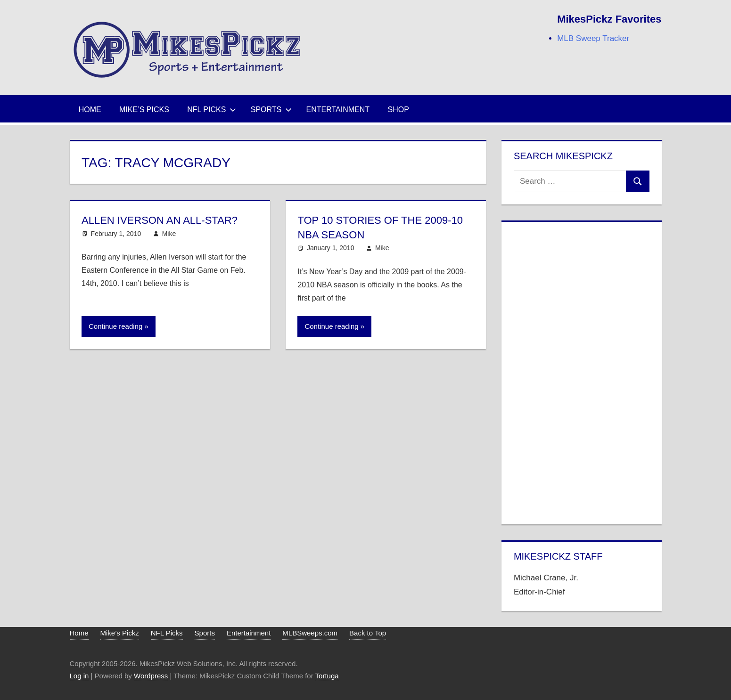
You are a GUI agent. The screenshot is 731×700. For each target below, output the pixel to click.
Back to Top (368, 633)
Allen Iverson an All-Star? (160, 220)
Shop (398, 110)
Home (90, 110)
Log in (79, 676)
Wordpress (151, 676)
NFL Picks (212, 110)
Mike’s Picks (144, 110)
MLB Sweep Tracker (593, 38)
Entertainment (338, 110)
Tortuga (327, 676)
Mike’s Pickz (120, 633)
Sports (271, 110)
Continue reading (115, 326)
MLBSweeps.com (310, 633)
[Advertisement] (582, 371)
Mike (169, 234)
